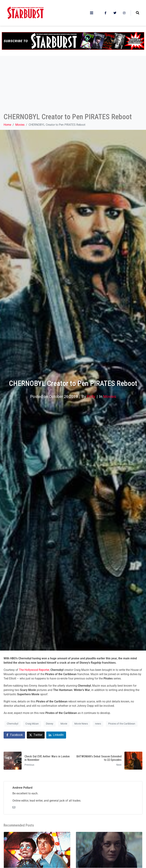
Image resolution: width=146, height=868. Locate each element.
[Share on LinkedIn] (56, 735)
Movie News (81, 724)
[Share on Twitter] (36, 735)
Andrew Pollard (22, 788)
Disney (50, 724)
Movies (110, 396)
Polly (91, 396)
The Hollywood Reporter (34, 670)
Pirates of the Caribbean (122, 724)
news (98, 724)
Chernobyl (13, 724)
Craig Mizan (32, 724)
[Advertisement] (73, 86)
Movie (64, 724)
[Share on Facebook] (14, 735)
